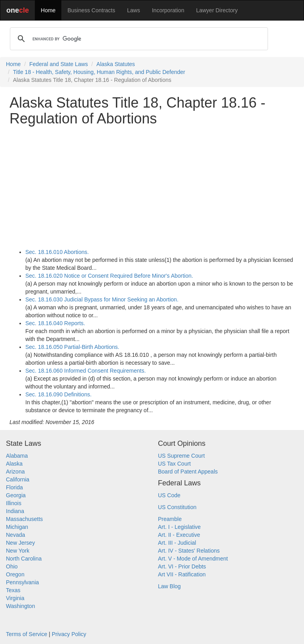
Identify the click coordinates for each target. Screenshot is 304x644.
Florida (14, 487)
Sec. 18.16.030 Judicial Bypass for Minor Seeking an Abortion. (102, 299)
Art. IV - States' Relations (189, 551)
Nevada (15, 535)
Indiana (15, 511)
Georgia (16, 495)
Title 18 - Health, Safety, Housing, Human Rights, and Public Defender (99, 72)
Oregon (15, 574)
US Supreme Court (181, 456)
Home (48, 10)
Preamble (170, 519)
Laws (134, 10)
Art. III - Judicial (177, 543)
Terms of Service (27, 634)
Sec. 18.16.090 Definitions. (58, 394)
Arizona (15, 472)
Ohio (12, 566)
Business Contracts (91, 10)
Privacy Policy (69, 634)
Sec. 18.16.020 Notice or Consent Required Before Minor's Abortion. (109, 276)
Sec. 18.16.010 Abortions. (57, 252)
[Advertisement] (152, 187)
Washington (20, 606)
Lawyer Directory (217, 10)
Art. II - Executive (179, 535)
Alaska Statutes (116, 64)
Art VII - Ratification (182, 574)
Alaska (14, 464)
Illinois (14, 503)
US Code (169, 495)
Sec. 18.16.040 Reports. (55, 323)
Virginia (15, 598)
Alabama (17, 456)
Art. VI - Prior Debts (182, 566)
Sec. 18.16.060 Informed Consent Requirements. (85, 371)
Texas (13, 590)
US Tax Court (174, 464)
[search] (138, 39)
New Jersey (20, 543)
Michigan (17, 527)
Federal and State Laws (59, 64)
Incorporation (168, 10)
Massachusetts (24, 519)
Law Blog (169, 586)
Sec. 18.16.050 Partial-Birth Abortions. (72, 347)
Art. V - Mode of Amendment (193, 559)
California (18, 479)
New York (18, 551)
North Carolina (24, 559)
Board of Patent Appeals (188, 472)
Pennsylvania (22, 582)
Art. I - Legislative (179, 527)
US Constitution (177, 507)
